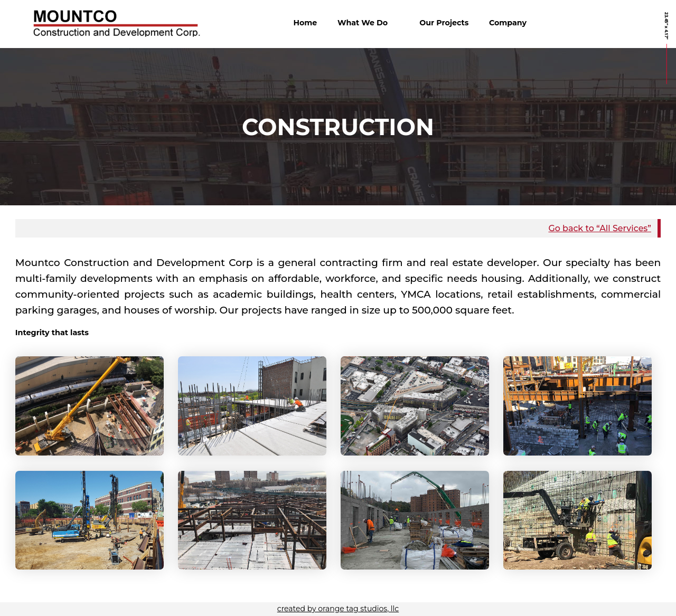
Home (305, 23)
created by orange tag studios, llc (338, 609)
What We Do (363, 23)
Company (508, 23)
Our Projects (444, 23)
